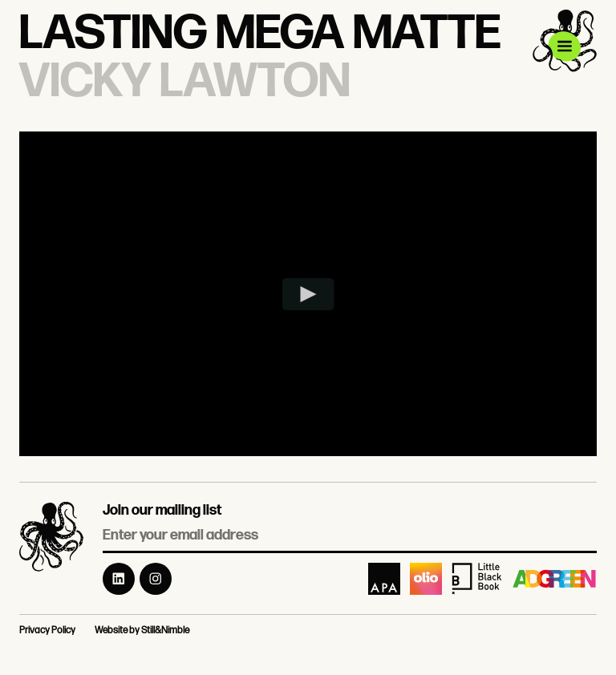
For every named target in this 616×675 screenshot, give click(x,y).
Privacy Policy (47, 631)
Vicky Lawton (185, 82)
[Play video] (308, 294)
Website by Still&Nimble (142, 631)
